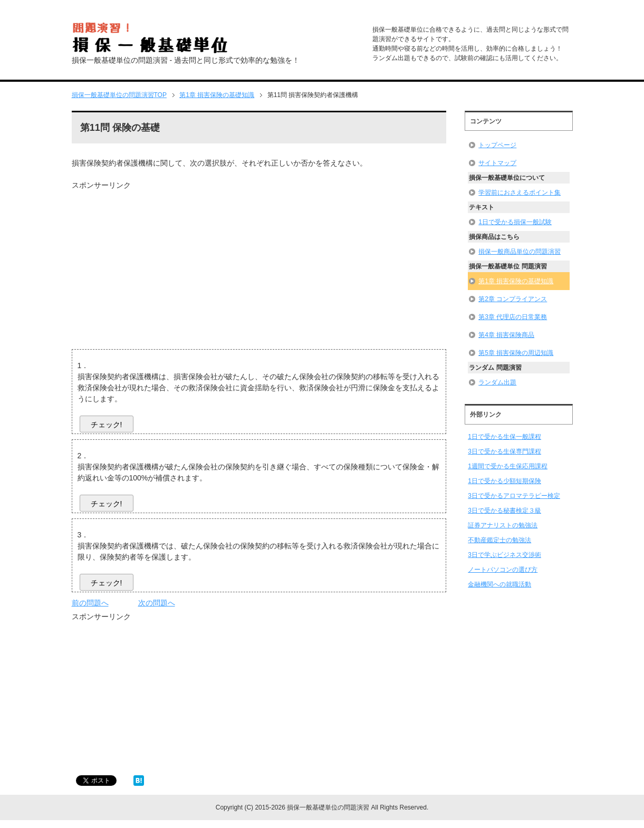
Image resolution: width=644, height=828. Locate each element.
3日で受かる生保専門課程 (504, 451)
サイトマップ (497, 163)
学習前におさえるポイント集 (520, 192)
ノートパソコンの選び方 (503, 570)
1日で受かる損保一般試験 (515, 222)
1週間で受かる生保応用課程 (508, 466)
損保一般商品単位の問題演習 (520, 252)
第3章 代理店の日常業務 (513, 317)
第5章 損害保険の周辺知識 (516, 353)
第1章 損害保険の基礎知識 (516, 281)
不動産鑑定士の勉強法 (499, 540)
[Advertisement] (160, 265)
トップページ (497, 145)
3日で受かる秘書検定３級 (504, 511)
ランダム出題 (497, 382)
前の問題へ (90, 603)
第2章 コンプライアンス (513, 299)
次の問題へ (157, 603)
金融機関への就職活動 (499, 584)
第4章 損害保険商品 (506, 335)
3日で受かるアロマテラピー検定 (514, 496)
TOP (119, 95)
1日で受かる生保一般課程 (504, 437)
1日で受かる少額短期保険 (504, 481)
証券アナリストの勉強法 (503, 525)
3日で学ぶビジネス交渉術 (504, 555)
